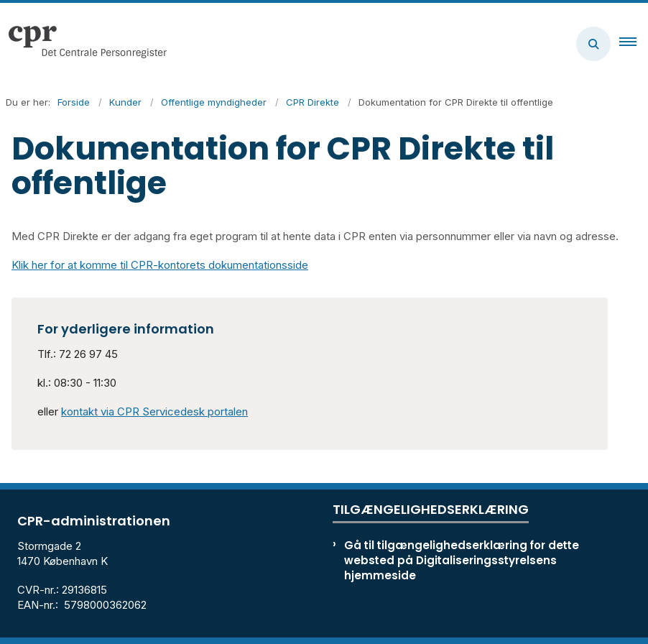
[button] (634, 44)
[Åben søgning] (593, 44)
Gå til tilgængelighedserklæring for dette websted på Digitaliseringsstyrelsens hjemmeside (462, 560)
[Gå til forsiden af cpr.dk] (83, 44)
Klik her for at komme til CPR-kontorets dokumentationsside (160, 265)
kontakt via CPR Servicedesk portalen (154, 411)
